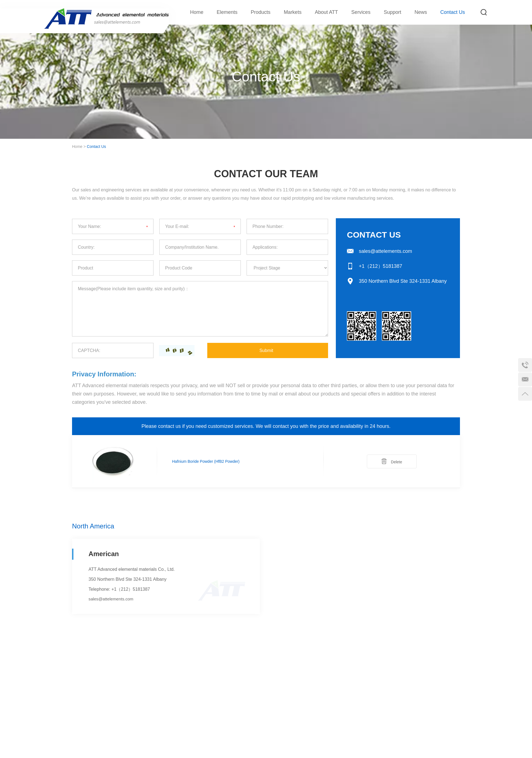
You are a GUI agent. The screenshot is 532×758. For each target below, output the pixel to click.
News (421, 12)
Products (261, 12)
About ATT (326, 12)
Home (197, 12)
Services (361, 12)
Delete (392, 461)
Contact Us (453, 12)
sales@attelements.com (385, 251)
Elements (227, 12)
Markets (293, 12)
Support (392, 12)
